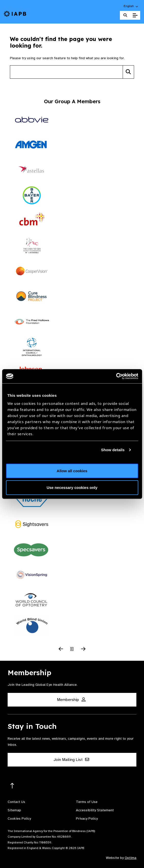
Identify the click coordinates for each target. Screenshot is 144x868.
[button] (131, 6)
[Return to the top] (12, 786)
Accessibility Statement (95, 810)
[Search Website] (125, 15)
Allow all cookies (72, 471)
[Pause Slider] (72, 649)
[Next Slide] (83, 649)
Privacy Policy (87, 819)
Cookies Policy (19, 819)
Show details (113, 450)
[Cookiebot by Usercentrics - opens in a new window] (116, 376)
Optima (131, 858)
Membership (71, 700)
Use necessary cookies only (72, 487)
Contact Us (16, 802)
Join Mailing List (71, 760)
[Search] (128, 72)
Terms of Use (87, 802)
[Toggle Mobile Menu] (135, 15)
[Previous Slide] (61, 649)
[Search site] (66, 72)
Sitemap (14, 810)
